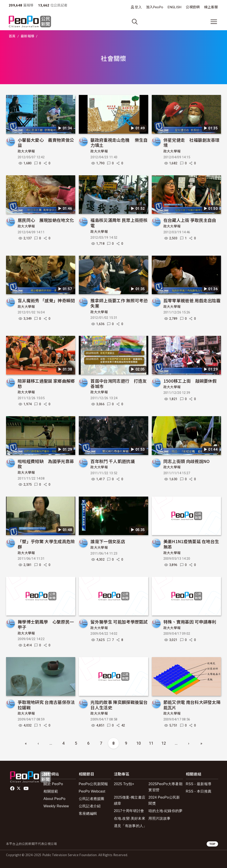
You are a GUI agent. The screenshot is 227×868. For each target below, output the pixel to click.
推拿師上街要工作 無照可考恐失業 (119, 303)
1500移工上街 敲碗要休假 (190, 381)
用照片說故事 (159, 818)
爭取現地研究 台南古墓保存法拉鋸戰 (46, 705)
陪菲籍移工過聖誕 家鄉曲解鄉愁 (46, 383)
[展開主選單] (214, 22)
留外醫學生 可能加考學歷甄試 (119, 622)
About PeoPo (54, 799)
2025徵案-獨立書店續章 (130, 800)
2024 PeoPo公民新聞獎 (164, 800)
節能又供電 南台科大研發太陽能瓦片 (192, 705)
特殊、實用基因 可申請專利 (190, 622)
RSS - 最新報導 (199, 784)
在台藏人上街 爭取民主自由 (190, 220)
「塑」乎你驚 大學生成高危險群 (46, 544)
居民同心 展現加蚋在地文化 (46, 220)
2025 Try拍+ (124, 784)
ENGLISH (175, 7)
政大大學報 (26, 151)
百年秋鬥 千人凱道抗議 (113, 461)
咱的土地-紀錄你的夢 (166, 811)
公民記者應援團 (92, 799)
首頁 (12, 36)
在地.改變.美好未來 (130, 818)
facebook (13, 789)
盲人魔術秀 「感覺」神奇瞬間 (46, 300)
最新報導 (27, 36)
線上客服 (211, 7)
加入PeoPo (155, 7)
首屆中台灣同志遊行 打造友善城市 (119, 383)
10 (139, 743)
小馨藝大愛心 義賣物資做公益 (46, 143)
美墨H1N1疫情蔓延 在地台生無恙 (191, 544)
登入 (138, 7)
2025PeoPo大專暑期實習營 (165, 787)
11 (151, 743)
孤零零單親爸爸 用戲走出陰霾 (192, 300)
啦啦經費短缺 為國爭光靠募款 (46, 464)
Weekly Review (56, 806)
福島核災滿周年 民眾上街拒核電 (119, 223)
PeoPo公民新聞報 (93, 784)
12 (164, 743)
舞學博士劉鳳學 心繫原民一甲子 (46, 624)
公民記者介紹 (90, 806)
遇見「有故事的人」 (130, 826)
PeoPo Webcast (92, 791)
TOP (212, 844)
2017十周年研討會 (129, 811)
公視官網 (193, 7)
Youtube (26, 789)
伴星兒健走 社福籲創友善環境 (192, 143)
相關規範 (51, 791)
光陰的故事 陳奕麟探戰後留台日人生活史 (119, 705)
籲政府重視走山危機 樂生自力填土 (119, 143)
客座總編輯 (88, 813)
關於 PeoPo (53, 784)
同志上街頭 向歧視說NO (187, 461)
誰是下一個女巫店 (108, 541)
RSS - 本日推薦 (199, 791)
